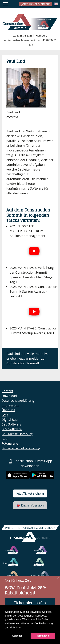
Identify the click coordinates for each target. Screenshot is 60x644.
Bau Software (12, 424)
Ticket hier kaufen (30, 603)
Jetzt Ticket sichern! (36, 4)
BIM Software (12, 429)
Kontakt (7, 391)
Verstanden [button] (43, 636)
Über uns (8, 410)
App (5, 439)
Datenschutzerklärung (18, 401)
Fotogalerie (10, 443)
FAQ (5, 415)
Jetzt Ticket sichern (30, 493)
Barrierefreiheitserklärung (21, 448)
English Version (30, 505)
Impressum (10, 405)
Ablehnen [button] (17, 636)
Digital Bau (10, 420)
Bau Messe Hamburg (17, 434)
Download (9, 396)
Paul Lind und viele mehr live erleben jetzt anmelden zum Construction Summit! (27, 358)
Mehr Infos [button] (16, 628)
